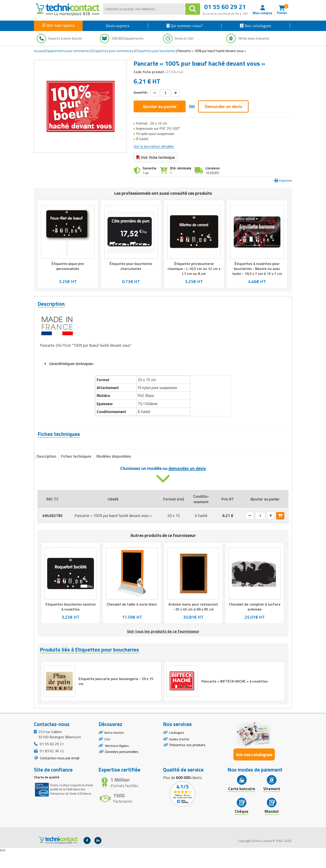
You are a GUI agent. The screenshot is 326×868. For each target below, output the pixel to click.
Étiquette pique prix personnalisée (68, 266)
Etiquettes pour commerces (113, 51)
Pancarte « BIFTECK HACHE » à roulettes (236, 696)
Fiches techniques (76, 470)
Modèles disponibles (114, 470)
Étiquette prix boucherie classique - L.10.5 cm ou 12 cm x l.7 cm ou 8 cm (194, 269)
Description (46, 470)
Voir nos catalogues (254, 770)
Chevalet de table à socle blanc (132, 618)
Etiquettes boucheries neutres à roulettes (71, 620)
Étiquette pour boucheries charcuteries (131, 266)
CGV (107, 756)
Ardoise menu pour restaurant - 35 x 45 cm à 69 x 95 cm (193, 620)
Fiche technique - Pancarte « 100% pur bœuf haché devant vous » (101, 451)
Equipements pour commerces (68, 51)
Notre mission (115, 748)
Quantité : (141, 92)
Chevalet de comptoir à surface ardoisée (255, 620)
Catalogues (177, 748)
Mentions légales (118, 764)
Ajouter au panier (160, 106)
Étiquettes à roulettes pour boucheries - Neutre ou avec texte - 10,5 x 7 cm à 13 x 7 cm (257, 269)
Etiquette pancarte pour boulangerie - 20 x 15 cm (117, 696)
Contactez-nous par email (59, 773)
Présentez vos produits (187, 763)
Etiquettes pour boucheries (155, 51)
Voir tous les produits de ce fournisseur (163, 645)
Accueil (39, 51)
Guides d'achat (180, 756)
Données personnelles (122, 771)
